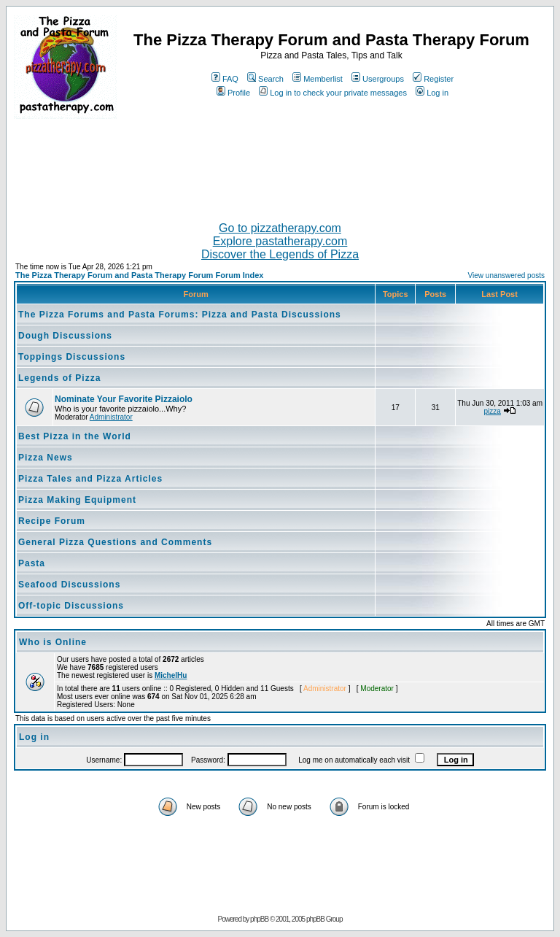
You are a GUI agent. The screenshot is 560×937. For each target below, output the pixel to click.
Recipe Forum (52, 521)
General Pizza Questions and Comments (115, 542)
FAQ (225, 79)
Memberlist (318, 79)
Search (265, 79)
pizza (493, 411)
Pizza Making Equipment (77, 500)
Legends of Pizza (59, 378)
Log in (432, 93)
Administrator (111, 417)
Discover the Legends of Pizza (280, 254)
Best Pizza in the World (75, 436)
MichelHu (171, 675)
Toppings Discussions (72, 357)
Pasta (32, 563)
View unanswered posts (506, 275)
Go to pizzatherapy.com (280, 228)
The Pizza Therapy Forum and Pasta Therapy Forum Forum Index (139, 275)
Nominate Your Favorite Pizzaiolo (124, 399)
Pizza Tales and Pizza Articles (90, 479)
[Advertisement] (280, 164)
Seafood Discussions (69, 585)
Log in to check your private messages (333, 93)
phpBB (259, 919)
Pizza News (46, 458)
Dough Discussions (65, 336)
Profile (233, 93)
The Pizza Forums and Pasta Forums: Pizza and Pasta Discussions (180, 315)
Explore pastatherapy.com (280, 241)
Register (433, 79)
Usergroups (378, 79)
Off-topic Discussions (71, 606)
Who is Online (53, 642)
